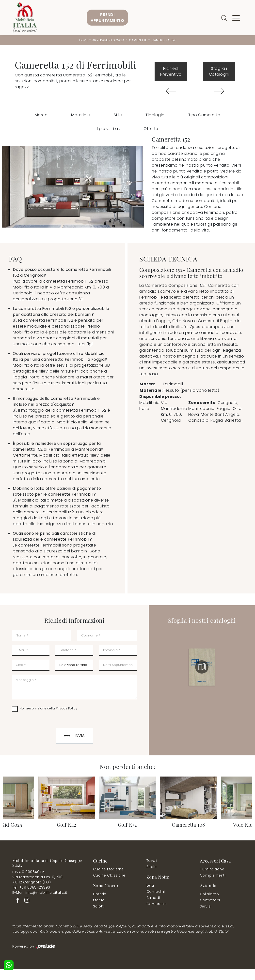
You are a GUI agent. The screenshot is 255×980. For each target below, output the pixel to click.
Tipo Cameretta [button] (204, 115)
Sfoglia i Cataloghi (219, 71)
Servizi (206, 906)
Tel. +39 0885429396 (31, 887)
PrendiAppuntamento (107, 18)
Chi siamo (209, 894)
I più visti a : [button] (109, 129)
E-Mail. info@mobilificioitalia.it (40, 893)
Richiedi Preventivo (171, 71)
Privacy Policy (67, 708)
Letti (150, 885)
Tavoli (152, 861)
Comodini (156, 892)
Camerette (138, 40)
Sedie (152, 867)
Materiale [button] (81, 115)
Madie (99, 900)
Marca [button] (41, 115)
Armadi (153, 898)
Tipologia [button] (155, 115)
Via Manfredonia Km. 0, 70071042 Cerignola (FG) (37, 880)
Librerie (100, 894)
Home (84, 40)
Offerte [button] (151, 129)
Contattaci (210, 900)
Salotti (99, 906)
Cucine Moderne (108, 869)
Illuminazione (212, 869)
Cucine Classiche (109, 875)
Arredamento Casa (108, 40)
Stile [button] (118, 115)
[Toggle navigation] (236, 18)
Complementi (213, 875)
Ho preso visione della (49, 708)
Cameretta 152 (164, 40)
